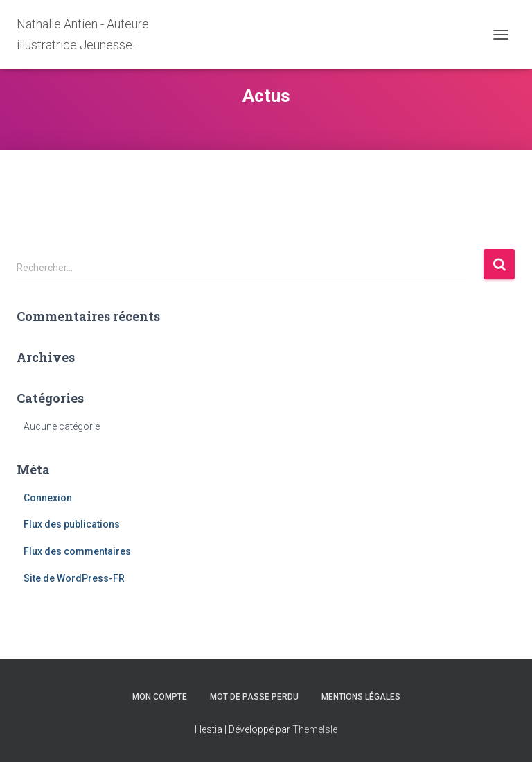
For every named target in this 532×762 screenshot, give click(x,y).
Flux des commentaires (77, 551)
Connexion (48, 498)
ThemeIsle (315, 729)
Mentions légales (361, 697)
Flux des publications (72, 524)
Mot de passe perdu (254, 697)
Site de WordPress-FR (74, 578)
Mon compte (160, 697)
